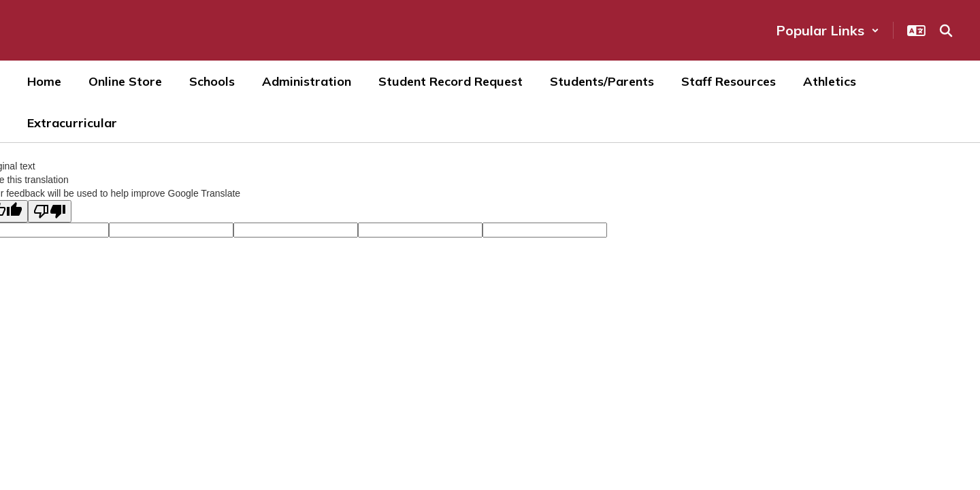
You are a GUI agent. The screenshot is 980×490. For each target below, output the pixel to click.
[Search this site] (946, 31)
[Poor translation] (50, 211)
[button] (828, 30)
